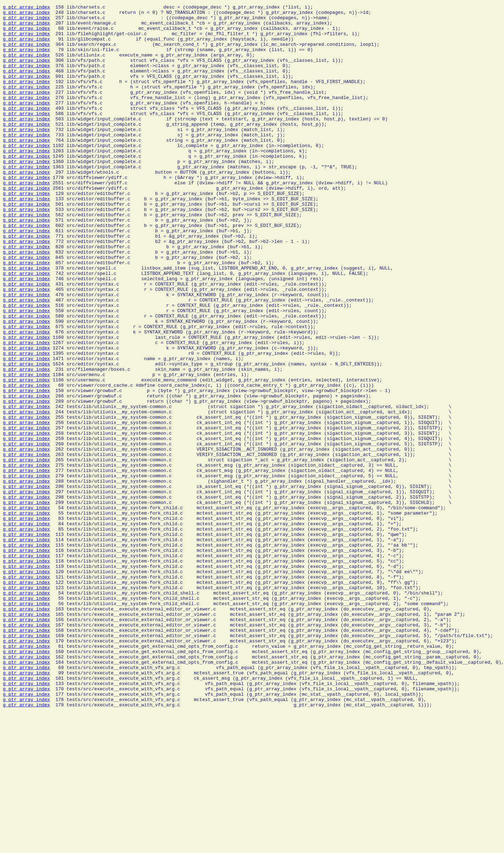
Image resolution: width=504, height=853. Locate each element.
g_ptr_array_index (26, 8)
